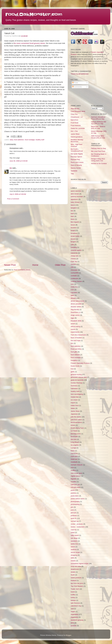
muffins (73, 470)
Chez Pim (74, 114)
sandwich (74, 541)
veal (72, 609)
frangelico (74, 360)
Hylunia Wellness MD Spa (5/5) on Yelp (99, 123)
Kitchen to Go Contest (99, 164)
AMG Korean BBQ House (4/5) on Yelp (98, 137)
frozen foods (75, 366)
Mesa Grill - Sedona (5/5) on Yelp (98, 127)
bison (73, 219)
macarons (74, 453)
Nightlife (74, 479)
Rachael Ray (75, 159)
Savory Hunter (76, 168)
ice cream (74, 400)
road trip (74, 530)
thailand (74, 580)
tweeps (73, 600)
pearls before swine (78, 499)
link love (74, 439)
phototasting (75, 504)
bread (73, 230)
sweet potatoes (76, 578)
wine (72, 623)
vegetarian (74, 617)
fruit (72, 369)
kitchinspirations (76, 422)
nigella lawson (76, 476)
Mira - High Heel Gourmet (77, 145)
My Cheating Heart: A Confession (99, 155)
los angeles (75, 445)
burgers (73, 242)
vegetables (75, 614)
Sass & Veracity (76, 165)
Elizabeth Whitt (76, 321)
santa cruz (74, 544)
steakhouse (75, 569)
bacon (73, 205)
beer (72, 216)
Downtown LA (76, 312)
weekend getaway (77, 620)
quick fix (74, 518)
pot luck (74, 513)
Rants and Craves (77, 162)
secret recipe (75, 552)
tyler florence (75, 603)
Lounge (73, 448)
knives (73, 425)
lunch (73, 451)
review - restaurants (78, 527)
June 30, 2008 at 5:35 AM (19, 161)
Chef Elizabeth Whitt (78, 111)
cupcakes (74, 293)
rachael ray (75, 521)
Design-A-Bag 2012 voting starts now (98, 160)
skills (72, 558)
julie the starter (76, 417)
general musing (76, 374)
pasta (73, 490)
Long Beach (75, 442)
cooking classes (76, 281)
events (73, 329)
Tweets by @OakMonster (80, 74)
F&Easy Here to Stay (99, 148)
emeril (73, 324)
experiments (75, 332)
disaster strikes (76, 307)
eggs (72, 318)
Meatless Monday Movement (77, 141)
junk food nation (76, 420)
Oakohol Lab (75, 485)
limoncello (74, 437)
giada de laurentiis (77, 380)
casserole (74, 253)
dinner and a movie (78, 301)
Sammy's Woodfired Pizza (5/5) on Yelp (98, 118)
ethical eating (75, 326)
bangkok (74, 208)
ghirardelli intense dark (79, 377)
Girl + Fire (74, 131)
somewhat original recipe (80, 564)
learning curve (76, 434)
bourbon (74, 228)
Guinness (74, 386)
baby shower (75, 202)
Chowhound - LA (77, 117)
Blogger (69, 635)
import (73, 403)
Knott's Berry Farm (77, 428)
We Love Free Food (98, 151)
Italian (73, 408)
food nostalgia (30, 140)
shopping (74, 555)
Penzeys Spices (76, 157)
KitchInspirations (77, 137)
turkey (73, 597)
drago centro (75, 315)
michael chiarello (77, 465)
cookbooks (75, 278)
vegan (73, 612)
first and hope (76, 341)
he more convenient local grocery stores (30, 43)
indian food (75, 405)
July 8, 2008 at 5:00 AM (18, 194)
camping (74, 247)
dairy (11, 140)
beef (72, 214)
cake (72, 245)
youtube (74, 626)
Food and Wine (76, 349)
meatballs (74, 462)
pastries (74, 493)
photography (75, 501)
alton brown (75, 194)
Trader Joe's (75, 589)
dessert (73, 298)
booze (73, 225)
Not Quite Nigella (77, 154)
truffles (73, 595)
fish (72, 343)
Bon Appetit (75, 222)
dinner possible (76, 304)
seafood (74, 549)
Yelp (72, 174)
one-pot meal (75, 487)
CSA (72, 290)
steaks (73, 572)
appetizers (74, 199)
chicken (73, 264)
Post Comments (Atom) (22, 270)
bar (72, 211)
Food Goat (75, 123)
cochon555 (75, 273)
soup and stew (76, 566)
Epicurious (74, 120)
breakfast (74, 233)
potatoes (74, 516)
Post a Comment (13, 199)
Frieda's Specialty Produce (80, 363)
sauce (73, 547)
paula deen (75, 496)
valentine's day (76, 606)
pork (72, 510)
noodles (74, 482)
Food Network (76, 126)
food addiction (19, 140)
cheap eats (75, 256)
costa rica (74, 287)
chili (72, 267)
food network (75, 355)
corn (72, 284)
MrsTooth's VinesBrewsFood (77, 150)
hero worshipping (77, 394)
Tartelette (74, 171)
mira (72, 468)
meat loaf (74, 459)
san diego (74, 538)
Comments (77, 87)
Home (35, 265)
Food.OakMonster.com (34, 14)
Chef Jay (74, 262)
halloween (74, 389)
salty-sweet (75, 535)
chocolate (74, 270)
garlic (73, 372)
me (11, 168)
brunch (73, 239)
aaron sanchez (76, 191)
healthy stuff (40, 140)
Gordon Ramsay (77, 383)
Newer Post (10, 265)
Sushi (73, 575)
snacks (73, 561)
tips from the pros (77, 583)
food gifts (74, 352)
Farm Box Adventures (78, 335)
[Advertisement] (26, 234)
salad (73, 532)
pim (72, 507)
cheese (73, 259)
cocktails (74, 276)
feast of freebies (76, 338)
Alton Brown (75, 109)
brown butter (75, 236)
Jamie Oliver (75, 134)
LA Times (74, 431)
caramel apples (76, 250)
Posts (75, 83)
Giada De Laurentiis (78, 128)
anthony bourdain (77, 197)
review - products (77, 524)
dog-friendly (75, 309)
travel (73, 592)
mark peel (74, 456)
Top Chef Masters (77, 586)
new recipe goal (76, 473)
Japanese (74, 414)
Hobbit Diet (75, 397)
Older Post (60, 265)
